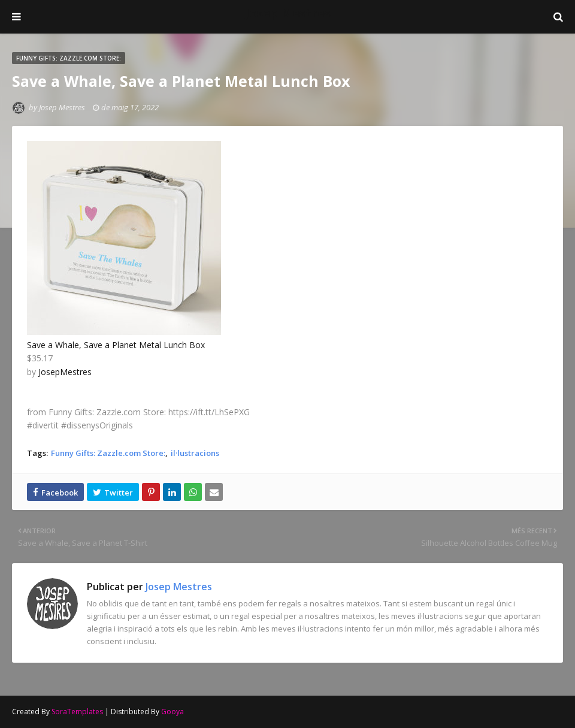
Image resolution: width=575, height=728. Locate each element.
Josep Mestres (288, 13)
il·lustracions (195, 453)
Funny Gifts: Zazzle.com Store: (108, 453)
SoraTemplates (77, 712)
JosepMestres (65, 372)
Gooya (172, 712)
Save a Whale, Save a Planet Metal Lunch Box (116, 345)
